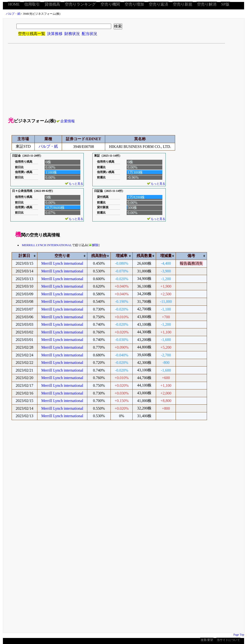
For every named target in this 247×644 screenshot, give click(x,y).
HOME (14, 4)
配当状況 (89, 34)
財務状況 (72, 34)
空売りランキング (80, 4)
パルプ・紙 (13, 14)
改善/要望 (207, 640)
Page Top (239, 635)
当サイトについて (228, 640)
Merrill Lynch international (62, 263)
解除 (94, 245)
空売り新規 (183, 4)
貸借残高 (52, 4)
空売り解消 (207, 4)
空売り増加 (134, 4)
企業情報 (66, 121)
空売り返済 (158, 4)
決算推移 (55, 34)
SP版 (225, 4)
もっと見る (74, 184)
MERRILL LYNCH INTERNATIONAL (47, 245)
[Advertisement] (124, 80)
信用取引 (32, 4)
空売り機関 (110, 4)
